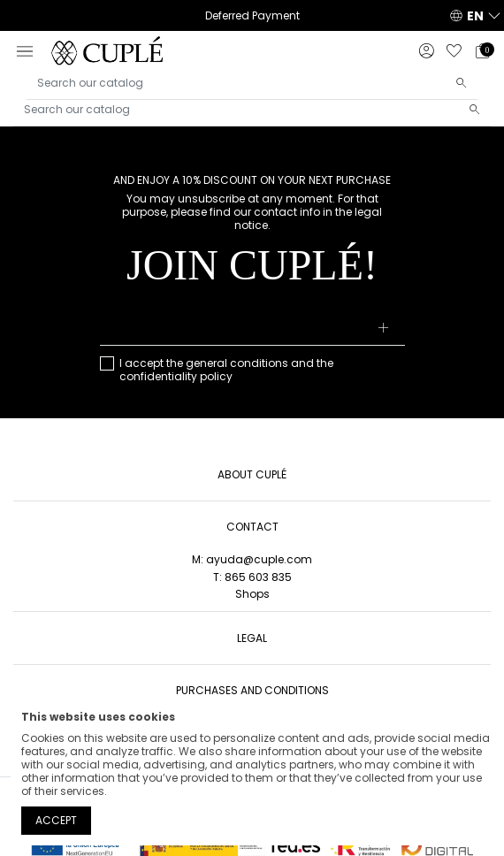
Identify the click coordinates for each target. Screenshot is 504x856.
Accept (56, 820)
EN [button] (475, 16)
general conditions (237, 363)
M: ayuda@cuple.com (252, 559)
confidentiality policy (176, 376)
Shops (252, 594)
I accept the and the (226, 370)
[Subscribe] (383, 329)
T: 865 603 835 (252, 577)
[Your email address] (252, 329)
